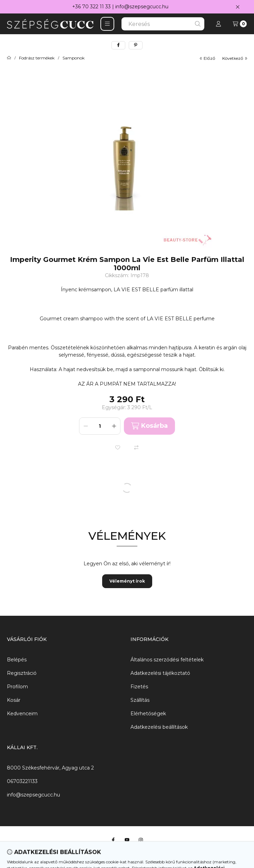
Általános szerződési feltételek (167, 660)
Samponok (74, 58)
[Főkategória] (9, 58)
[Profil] (218, 24)
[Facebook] (113, 840)
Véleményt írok (127, 581)
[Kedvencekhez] (118, 447)
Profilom (17, 687)
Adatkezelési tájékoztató (160, 673)
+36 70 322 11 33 (91, 7)
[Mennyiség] (100, 426)
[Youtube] (127, 840)
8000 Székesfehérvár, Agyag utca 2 (50, 768)
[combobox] (163, 24)
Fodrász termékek (37, 58)
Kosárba (149, 426)
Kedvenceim (22, 714)
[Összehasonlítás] (136, 447)
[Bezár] (238, 7)
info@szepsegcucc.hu (142, 7)
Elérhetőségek (148, 714)
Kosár (14, 700)
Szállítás (140, 700)
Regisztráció (22, 673)
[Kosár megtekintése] (240, 24)
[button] (107, 24)
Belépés (17, 660)
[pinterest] (136, 45)
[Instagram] (141, 840)
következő (235, 58)
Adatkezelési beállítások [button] (159, 727)
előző (208, 58)
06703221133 (22, 781)
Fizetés (139, 687)
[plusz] (114, 426)
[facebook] (118, 45)
